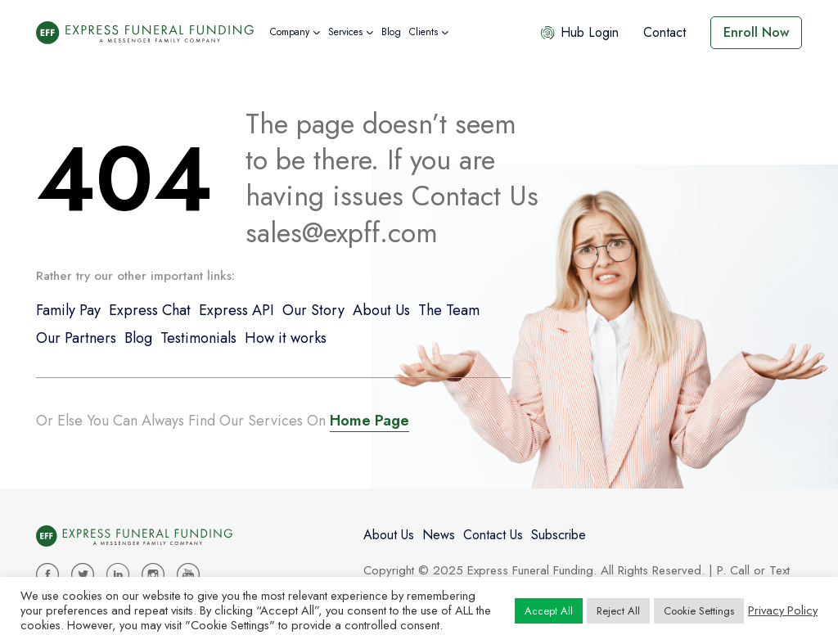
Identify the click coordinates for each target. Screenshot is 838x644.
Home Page (369, 421)
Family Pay (68, 310)
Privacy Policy (783, 610)
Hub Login (579, 32)
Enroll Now (756, 32)
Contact (665, 32)
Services (345, 32)
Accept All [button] (549, 611)
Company (290, 32)
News (439, 535)
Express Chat (150, 310)
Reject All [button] (618, 611)
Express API (237, 310)
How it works (286, 338)
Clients (424, 32)
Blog (391, 32)
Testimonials (198, 338)
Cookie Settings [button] (699, 611)
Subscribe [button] (559, 535)
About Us (381, 310)
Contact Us (493, 535)
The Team (449, 310)
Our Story (313, 310)
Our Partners (76, 338)
